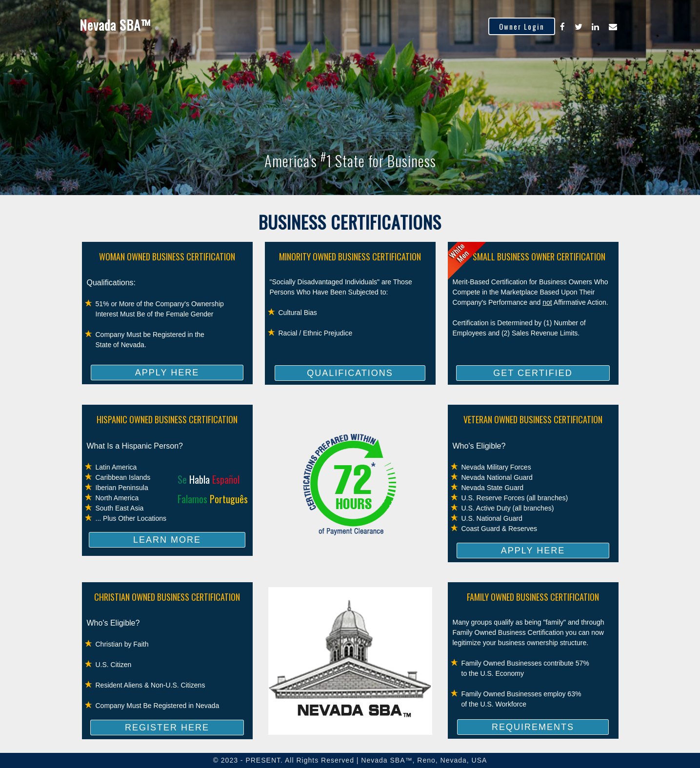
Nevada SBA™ (115, 25)
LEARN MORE (167, 540)
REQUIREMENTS (533, 727)
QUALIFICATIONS (350, 373)
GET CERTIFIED (533, 373)
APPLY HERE (167, 373)
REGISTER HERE (167, 728)
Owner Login (522, 26)
